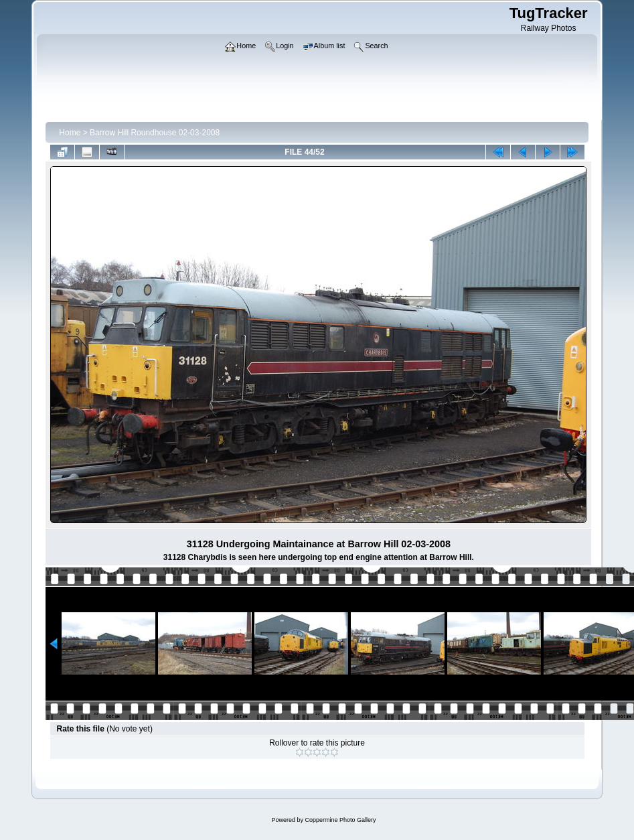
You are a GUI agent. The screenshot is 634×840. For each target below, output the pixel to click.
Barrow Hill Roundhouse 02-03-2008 (155, 133)
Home (70, 133)
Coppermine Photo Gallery (340, 820)
